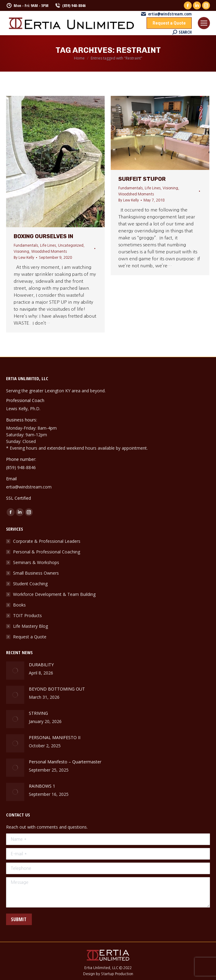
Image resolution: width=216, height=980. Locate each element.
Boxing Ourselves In (43, 236)
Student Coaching (30, 584)
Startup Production (117, 974)
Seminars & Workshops (36, 562)
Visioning (21, 252)
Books (19, 605)
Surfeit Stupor (142, 179)
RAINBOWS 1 (42, 786)
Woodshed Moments (49, 252)
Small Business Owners (36, 573)
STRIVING (39, 713)
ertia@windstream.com (166, 14)
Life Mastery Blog (30, 626)
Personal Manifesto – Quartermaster (65, 762)
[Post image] (15, 671)
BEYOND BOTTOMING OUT (57, 689)
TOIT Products (27, 615)
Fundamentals (26, 245)
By (24, 258)
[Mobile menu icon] (204, 23)
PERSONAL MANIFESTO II (55, 737)
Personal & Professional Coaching (47, 552)
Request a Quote (30, 637)
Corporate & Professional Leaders (47, 541)
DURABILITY (41, 665)
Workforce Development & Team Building (54, 594)
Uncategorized (71, 245)
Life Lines (48, 245)
